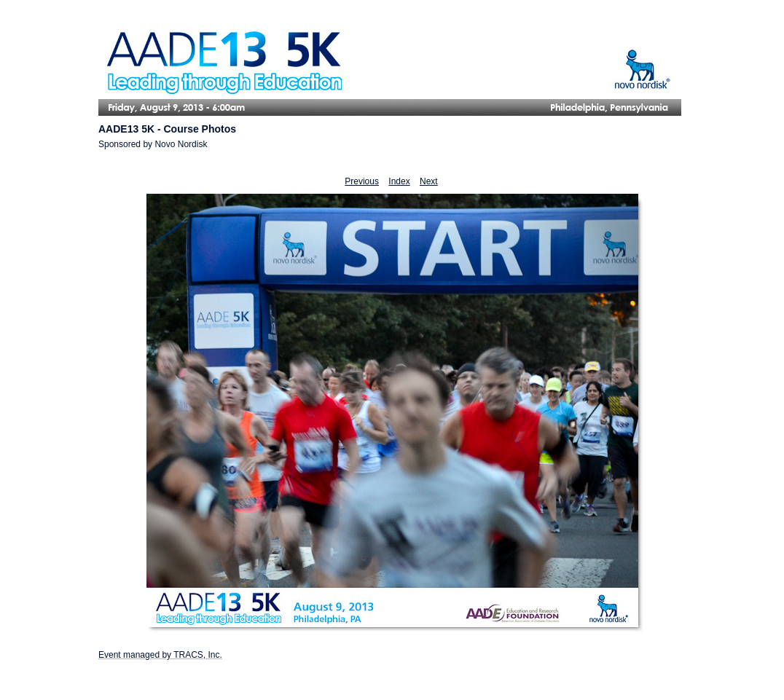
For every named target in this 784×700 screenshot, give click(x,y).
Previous (362, 181)
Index (399, 181)
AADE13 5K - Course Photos (167, 129)
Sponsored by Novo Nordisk (153, 144)
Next (429, 181)
